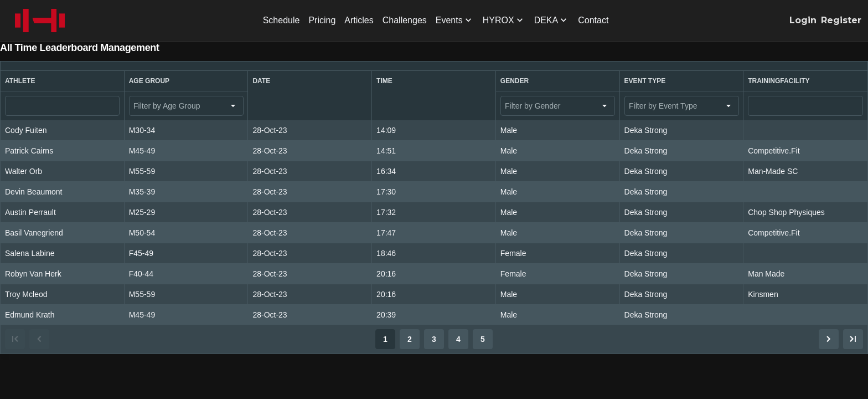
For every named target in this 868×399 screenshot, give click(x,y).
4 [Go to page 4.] (458, 339)
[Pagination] (434, 339)
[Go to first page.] (15, 339)
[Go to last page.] (853, 339)
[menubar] (436, 21)
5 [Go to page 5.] (483, 339)
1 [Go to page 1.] (385, 339)
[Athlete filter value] (62, 106)
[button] (62, 81)
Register (841, 20)
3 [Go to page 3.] (434, 339)
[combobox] (186, 106)
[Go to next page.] (829, 339)
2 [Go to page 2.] (410, 339)
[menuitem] (281, 21)
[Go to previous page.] (39, 339)
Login (803, 20)
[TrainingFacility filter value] (805, 106)
